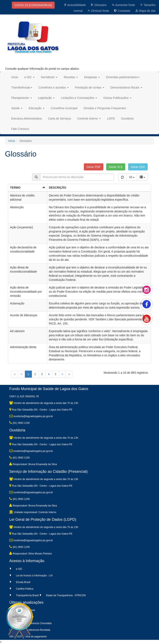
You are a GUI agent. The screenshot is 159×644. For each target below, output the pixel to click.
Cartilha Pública (25, 589)
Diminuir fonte (98, 11)
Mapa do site (145, 11)
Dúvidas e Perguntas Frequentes (105, 108)
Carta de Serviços (60, 119)
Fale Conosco (20, 129)
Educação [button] (36, 108)
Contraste (122, 11)
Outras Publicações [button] (117, 98)
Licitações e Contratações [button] (79, 98)
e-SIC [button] (29, 77)
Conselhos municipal (64, 108)
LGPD (111, 119)
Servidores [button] (49, 77)
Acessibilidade (75, 5)
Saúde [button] (17, 108)
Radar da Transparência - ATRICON (66, 595)
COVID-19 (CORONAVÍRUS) (33, 5)
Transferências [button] (22, 87)
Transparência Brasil (27, 595)
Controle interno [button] (89, 119)
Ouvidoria (127, 119)
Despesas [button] (92, 77)
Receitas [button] (71, 77)
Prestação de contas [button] (90, 87)
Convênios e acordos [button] (54, 87)
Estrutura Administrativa (26, 119)
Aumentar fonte (123, 5)
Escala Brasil (23, 582)
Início (15, 77)
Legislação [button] (46, 98)
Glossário (99, 5)
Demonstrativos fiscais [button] (126, 87)
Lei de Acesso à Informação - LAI (34, 576)
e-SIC (19, 569)
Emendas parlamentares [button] (123, 77)
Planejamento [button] (22, 98)
